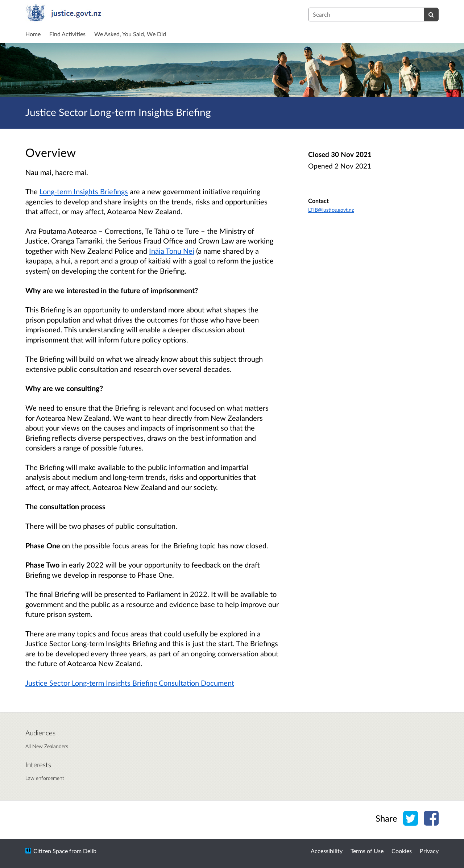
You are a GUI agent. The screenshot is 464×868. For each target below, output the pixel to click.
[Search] (431, 14)
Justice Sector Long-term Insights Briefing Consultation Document (130, 683)
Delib (90, 851)
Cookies (402, 851)
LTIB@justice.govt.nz (331, 210)
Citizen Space (51, 851)
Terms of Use (367, 851)
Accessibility (327, 851)
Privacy (429, 851)
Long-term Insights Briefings (84, 191)
